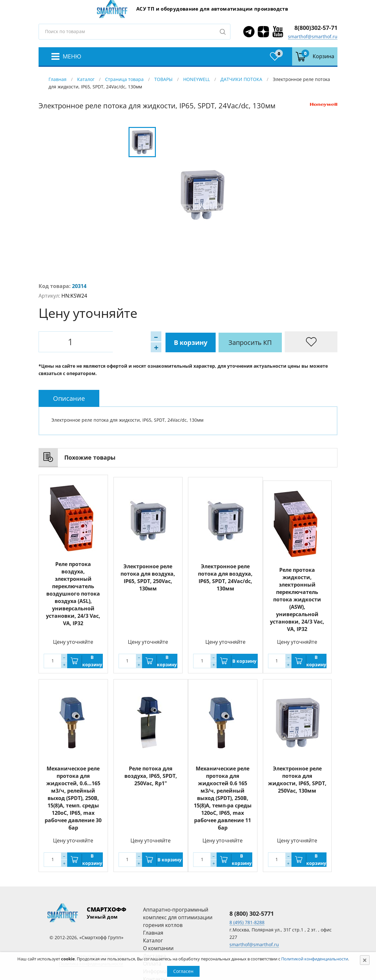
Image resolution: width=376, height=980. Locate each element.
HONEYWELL (197, 79)
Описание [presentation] (69, 398)
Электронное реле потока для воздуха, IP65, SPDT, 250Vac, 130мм (148, 575)
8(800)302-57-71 (316, 28)
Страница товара (124, 79)
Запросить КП (178, 342)
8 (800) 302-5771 (252, 913)
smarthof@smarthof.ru (313, 36)
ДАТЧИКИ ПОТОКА (241, 79)
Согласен (183, 971)
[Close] (365, 960)
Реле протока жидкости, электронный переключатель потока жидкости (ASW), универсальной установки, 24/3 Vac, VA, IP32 (297, 599)
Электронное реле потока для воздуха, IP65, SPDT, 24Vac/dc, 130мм (225, 575)
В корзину (117, 342)
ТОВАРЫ (163, 79)
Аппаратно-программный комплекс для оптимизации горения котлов (178, 917)
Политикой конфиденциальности (315, 959)
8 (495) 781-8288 (247, 922)
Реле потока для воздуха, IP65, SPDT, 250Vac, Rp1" (151, 776)
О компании (158, 948)
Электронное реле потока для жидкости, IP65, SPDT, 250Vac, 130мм (297, 780)
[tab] (69, 398)
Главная (58, 79)
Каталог (86, 79)
